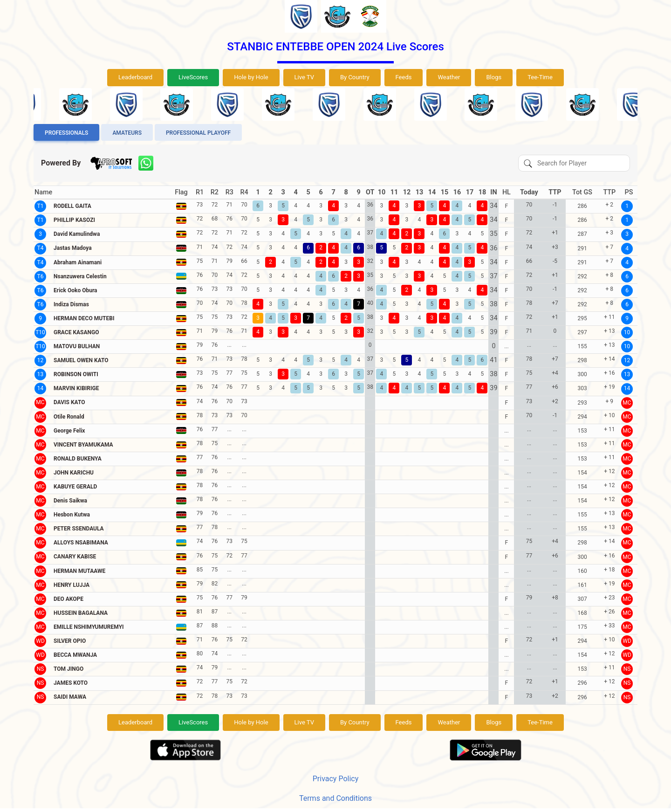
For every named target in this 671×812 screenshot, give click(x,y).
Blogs (494, 77)
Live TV (304, 77)
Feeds (404, 77)
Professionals (66, 133)
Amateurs (127, 133)
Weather (449, 77)
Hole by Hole (251, 77)
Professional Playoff (198, 133)
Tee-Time (540, 77)
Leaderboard (135, 77)
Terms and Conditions (335, 798)
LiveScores (193, 77)
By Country (355, 77)
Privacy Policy (336, 779)
